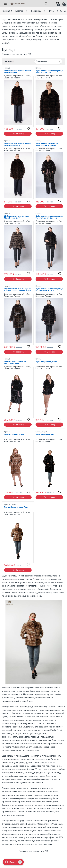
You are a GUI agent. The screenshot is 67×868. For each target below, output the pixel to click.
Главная (6, 11)
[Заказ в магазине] (48, 61)
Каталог (19, 11)
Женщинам (36, 11)
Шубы (51, 11)
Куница (7, 68)
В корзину (20, 134)
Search (46, 4)
